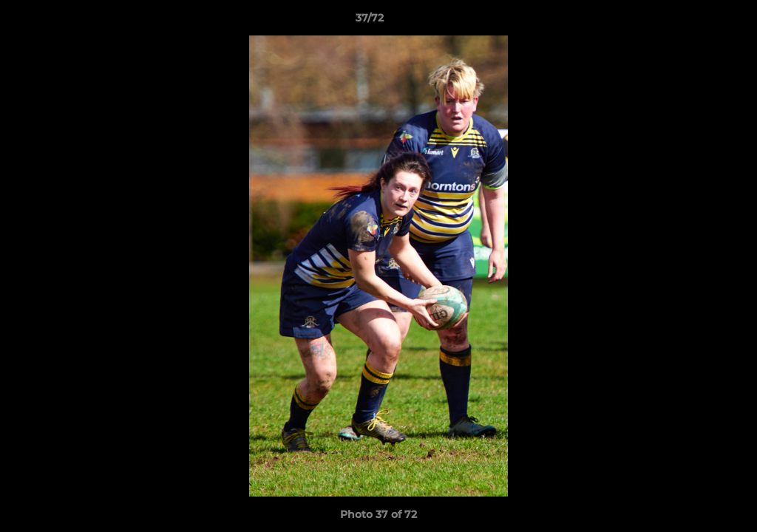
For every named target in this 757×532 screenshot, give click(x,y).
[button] (695, 21)
